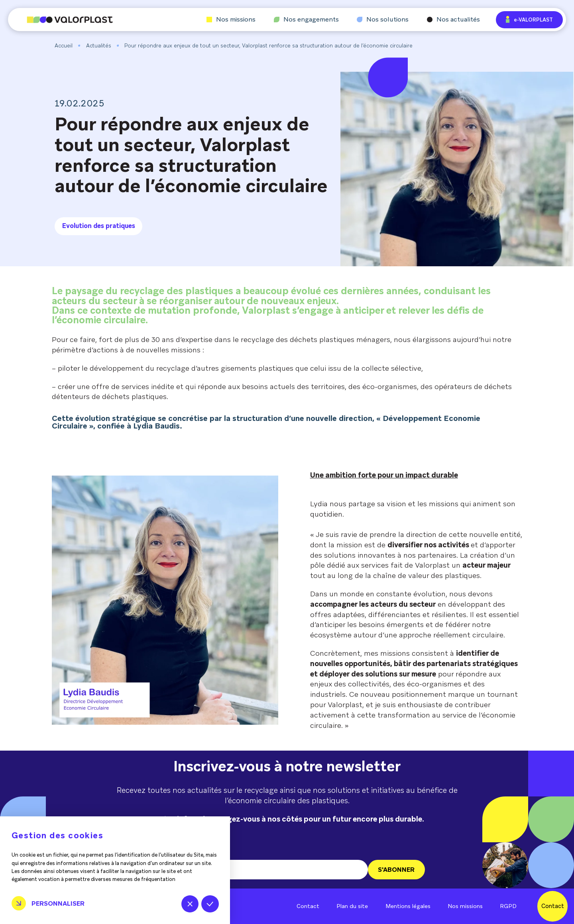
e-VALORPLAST (529, 19)
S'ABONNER (396, 870)
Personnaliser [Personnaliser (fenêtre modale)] (58, 903)
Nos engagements (306, 20)
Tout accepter (210, 904)
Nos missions (231, 20)
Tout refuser (190, 904)
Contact (308, 906)
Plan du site (352, 906)
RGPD (508, 906)
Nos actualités (453, 20)
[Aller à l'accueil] (60, 20)
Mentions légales (408, 906)
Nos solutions (383, 20)
